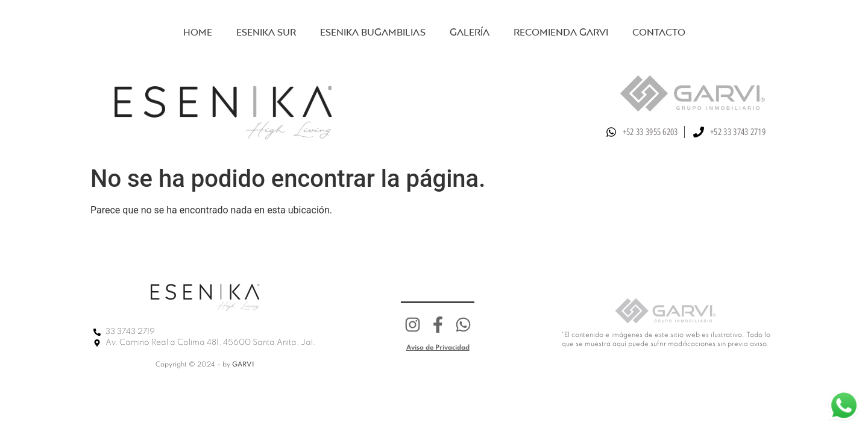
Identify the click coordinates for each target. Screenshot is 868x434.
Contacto (659, 32)
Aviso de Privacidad (438, 348)
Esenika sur (266, 32)
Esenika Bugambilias (373, 32)
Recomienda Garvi (561, 32)
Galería (470, 32)
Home (198, 32)
